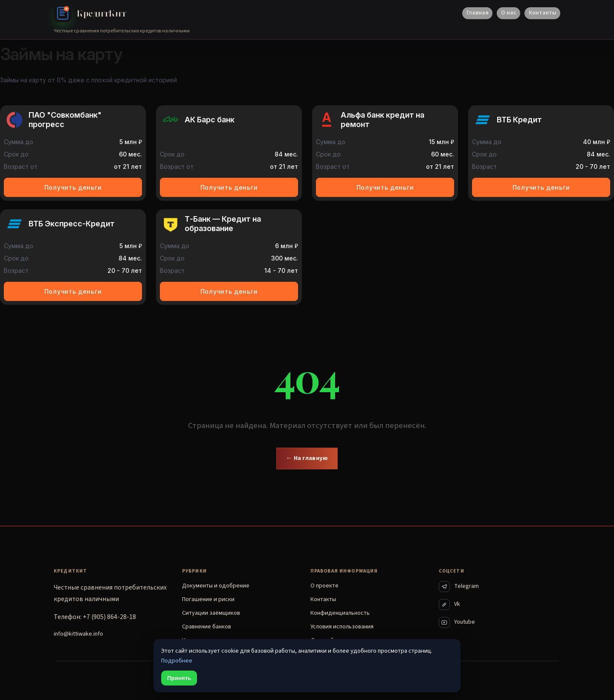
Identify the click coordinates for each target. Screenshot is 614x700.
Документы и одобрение (216, 586)
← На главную (307, 458)
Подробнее (177, 661)
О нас (509, 13)
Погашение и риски (208, 599)
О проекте (324, 586)
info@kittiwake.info (78, 634)
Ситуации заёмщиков (211, 613)
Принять (179, 678)
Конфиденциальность (340, 613)
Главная (478, 13)
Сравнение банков (207, 627)
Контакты (543, 13)
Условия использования (342, 627)
